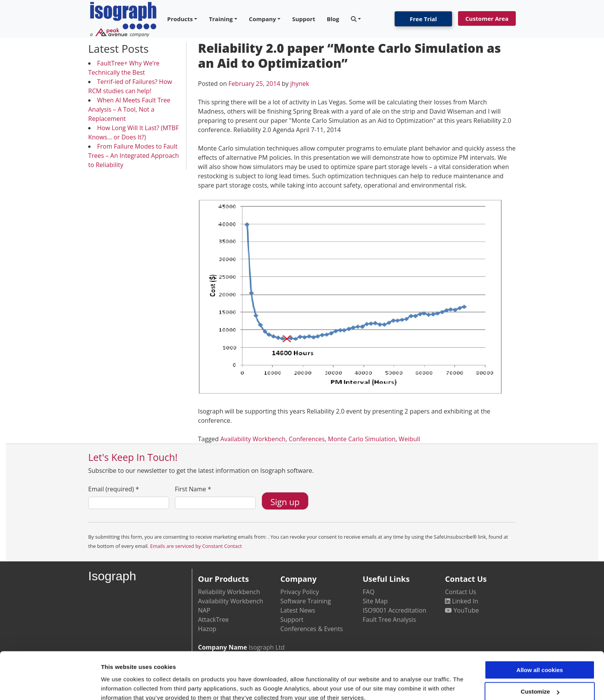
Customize (540, 657)
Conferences (307, 439)
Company (263, 19)
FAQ (369, 592)
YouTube (462, 610)
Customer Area (487, 18)
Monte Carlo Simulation (362, 439)
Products (180, 19)
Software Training (306, 601)
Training (221, 19)
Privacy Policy (300, 592)
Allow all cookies (540, 636)
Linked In (461, 601)
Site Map (375, 601)
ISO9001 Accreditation (395, 610)
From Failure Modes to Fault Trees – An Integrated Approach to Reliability (133, 156)
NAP (204, 610)
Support (304, 19)
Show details (119, 685)
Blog (333, 19)
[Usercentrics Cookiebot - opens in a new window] (50, 685)
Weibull (409, 439)
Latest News (298, 610)
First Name (193, 489)
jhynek (299, 84)
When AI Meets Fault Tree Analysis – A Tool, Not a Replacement (129, 109)
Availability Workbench (253, 439)
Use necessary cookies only (540, 679)
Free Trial (423, 19)
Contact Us (461, 592)
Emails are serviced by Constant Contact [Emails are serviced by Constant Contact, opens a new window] (196, 546)
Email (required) (114, 489)
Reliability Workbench (229, 592)
